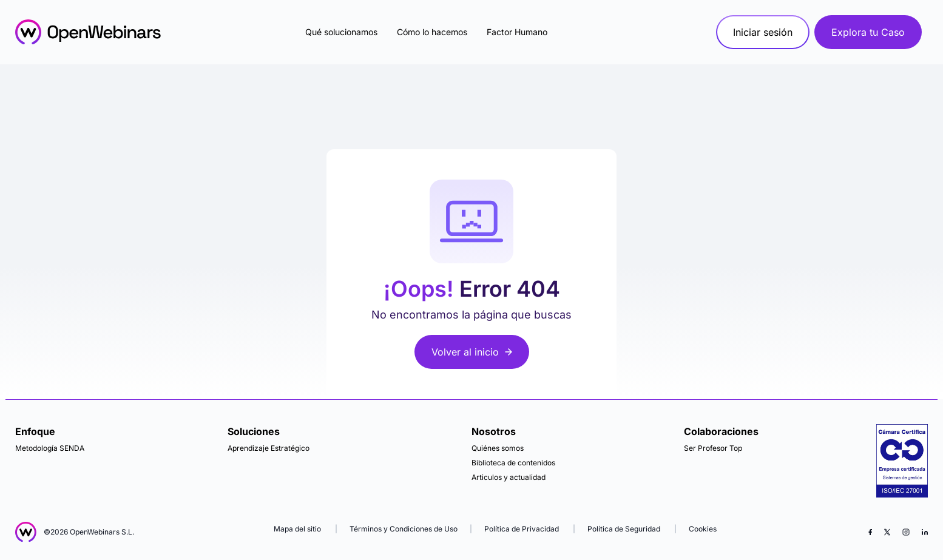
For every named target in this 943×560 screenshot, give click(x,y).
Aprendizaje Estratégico (269, 448)
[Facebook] (870, 532)
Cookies (703, 529)
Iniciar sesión (763, 32)
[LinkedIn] (925, 532)
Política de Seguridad (624, 529)
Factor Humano (517, 32)
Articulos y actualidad (509, 477)
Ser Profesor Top (713, 448)
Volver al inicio (472, 352)
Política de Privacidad (522, 529)
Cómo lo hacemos (432, 32)
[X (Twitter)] (887, 532)
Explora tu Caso (868, 32)
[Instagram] (906, 532)
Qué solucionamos (341, 32)
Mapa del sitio (298, 529)
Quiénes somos (498, 448)
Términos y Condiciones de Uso (404, 529)
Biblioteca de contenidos (513, 463)
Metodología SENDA (50, 448)
